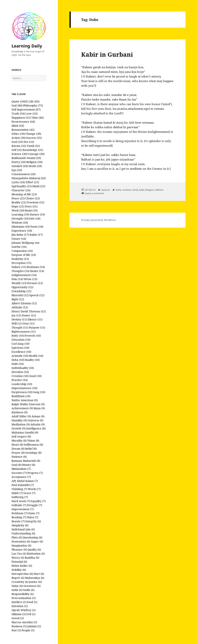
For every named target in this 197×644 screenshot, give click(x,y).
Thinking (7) (19, 489)
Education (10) (21, 340)
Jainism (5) (34, 626)
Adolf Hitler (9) (21, 416)
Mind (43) (18, 126)
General (106, 190)
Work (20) (18, 210)
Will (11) (17, 323)
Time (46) (38, 118)
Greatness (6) (32, 586)
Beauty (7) (18, 521)
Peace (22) (18, 198)
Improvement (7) (23, 509)
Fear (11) (29, 323)
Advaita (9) (38, 424)
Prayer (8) (18, 453)
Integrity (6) (33, 521)
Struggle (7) (35, 505)
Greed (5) (18, 618)
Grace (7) (29, 493)
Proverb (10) (33, 336)
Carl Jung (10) (20, 344)
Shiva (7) (33, 517)
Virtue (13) (30, 279)
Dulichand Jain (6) (23, 529)
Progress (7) (35, 473)
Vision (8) (33, 441)
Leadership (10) (22, 384)
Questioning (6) (33, 537)
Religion (150, 190)
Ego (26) (17, 170)
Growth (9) (19, 428)
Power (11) (29, 315)
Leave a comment (94, 193)
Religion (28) (34, 162)
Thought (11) (20, 327)
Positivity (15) (20, 259)
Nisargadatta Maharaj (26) (29, 178)
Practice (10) (20, 380)
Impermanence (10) (24, 388)
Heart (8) (17, 445)
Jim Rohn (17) (20, 235)
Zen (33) (29, 142)
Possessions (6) (21, 541)
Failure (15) (19, 267)
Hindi (135, 190)
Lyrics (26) (18, 182)
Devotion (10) (20, 372)
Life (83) (34, 101)
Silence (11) (35, 319)
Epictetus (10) (20, 348)
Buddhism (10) (21, 396)
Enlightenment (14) (24, 275)
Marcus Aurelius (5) (24, 622)
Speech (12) (37, 295)
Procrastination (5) (24, 598)
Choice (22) (33, 198)
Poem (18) (37, 227)
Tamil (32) (33, 146)
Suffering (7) (20, 497)
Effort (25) (32, 182)
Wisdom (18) (20, 223)
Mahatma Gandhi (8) (25, 432)
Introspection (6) (22, 574)
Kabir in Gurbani (107, 54)
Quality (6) (34, 550)
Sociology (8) (33, 453)
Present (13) (35, 283)
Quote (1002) (20, 101)
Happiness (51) (21, 118)
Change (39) (33, 134)
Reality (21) (19, 202)
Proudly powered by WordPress (98, 220)
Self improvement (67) (26, 109)
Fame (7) (34, 513)
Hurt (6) (39, 574)
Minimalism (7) (21, 469)
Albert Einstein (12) (24, 303)
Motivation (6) (36, 554)
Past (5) (16, 630)
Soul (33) (17, 142)
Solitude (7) (19, 505)
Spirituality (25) (22, 186)
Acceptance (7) (21, 477)
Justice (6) (35, 582)
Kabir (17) (36, 235)
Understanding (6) (23, 533)
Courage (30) (36, 154)
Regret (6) (18, 578)
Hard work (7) (21, 501)
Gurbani (127, 190)
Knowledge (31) (33, 150)
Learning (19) (20, 214)
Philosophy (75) (33, 105)
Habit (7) (17, 493)
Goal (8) (17, 465)
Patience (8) (19, 457)
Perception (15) (21, 263)
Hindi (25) (39, 186)
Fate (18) (35, 218)
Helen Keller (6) (22, 566)
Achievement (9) (22, 408)
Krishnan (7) (20, 513)
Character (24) (21, 190)
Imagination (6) (21, 545)
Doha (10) (18, 360)
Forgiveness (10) (22, 392)
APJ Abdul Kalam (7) (25, 481)
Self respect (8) (21, 436)
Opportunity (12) (22, 287)
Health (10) (36, 356)
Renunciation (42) (23, 130)
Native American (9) (25, 400)
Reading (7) (19, 517)
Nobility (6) (19, 570)
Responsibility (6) (23, 594)
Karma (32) (19, 146)
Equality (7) (38, 501)
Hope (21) (18, 206)
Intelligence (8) (36, 428)
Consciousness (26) (24, 174)
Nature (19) (37, 214)
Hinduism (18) (21, 227)
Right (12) (18, 299)
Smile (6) (29, 590)
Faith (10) (18, 364)
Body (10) (18, 336)
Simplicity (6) (20, 525)
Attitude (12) (20, 307)
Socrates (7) (19, 473)
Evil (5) (31, 614)
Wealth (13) (19, 283)
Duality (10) (32, 360)
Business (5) (19, 626)
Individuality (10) (23, 368)
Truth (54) (18, 114)
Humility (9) (19, 420)
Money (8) (29, 465)
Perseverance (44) (23, 122)
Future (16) (19, 239)
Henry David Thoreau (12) (29, 311)
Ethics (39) (18, 134)
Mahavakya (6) (35, 578)
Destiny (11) (19, 319)
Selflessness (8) (33, 445)
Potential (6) (19, 562)
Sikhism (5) (19, 614)
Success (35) (34, 138)
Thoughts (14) (20, 271)
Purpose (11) (37, 327)
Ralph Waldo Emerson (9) (28, 404)
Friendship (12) (21, 291)
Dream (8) (18, 449)
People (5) (28, 630)
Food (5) (32, 602)
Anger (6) (37, 541)
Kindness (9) (20, 412)
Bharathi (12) (20, 295)
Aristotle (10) (20, 356)
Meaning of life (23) (24, 194)
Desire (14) (37, 271)
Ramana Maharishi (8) (26, 461)
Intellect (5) (19, 602)
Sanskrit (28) (20, 166)
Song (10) (39, 392)
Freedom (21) (35, 202)
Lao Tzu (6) (19, 554)
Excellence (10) (21, 352)
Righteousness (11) (24, 332)
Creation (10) (20, 376)
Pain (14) (17, 279)
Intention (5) (20, 606)
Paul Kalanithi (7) (23, 485)
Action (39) (19, 138)
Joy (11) (16, 315)
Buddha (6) (32, 558)
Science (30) (19, 154)
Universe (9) (35, 420)
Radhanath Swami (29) (26, 158)
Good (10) (35, 376)
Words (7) (34, 489)
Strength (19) (20, 218)
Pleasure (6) (19, 550)
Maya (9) (39, 408)
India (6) (17, 590)
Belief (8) (31, 449)
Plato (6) (17, 537)
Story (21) (31, 206)
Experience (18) (22, 231)
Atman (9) (38, 416)
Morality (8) (19, 441)
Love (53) (31, 114)
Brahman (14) (36, 267)
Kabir (142, 190)
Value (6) (17, 586)
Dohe (119, 190)
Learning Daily (27, 46)
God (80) (17, 105)
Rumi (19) (31, 210)
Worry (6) (18, 558)
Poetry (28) (19, 162)
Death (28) (35, 166)
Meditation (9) (21, 424)
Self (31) (17, 150)
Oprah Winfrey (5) (24, 610)
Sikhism (159, 190)
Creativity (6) (20, 582)
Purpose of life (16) (24, 255)
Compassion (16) (22, 251)
